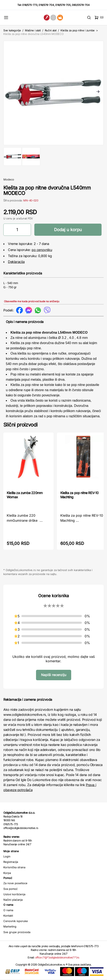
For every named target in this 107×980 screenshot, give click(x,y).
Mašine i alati (33, 30)
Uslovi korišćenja (14, 894)
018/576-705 (63, 5)
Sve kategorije (12, 30)
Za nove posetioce (15, 883)
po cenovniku (42, 250)
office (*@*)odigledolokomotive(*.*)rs (57, 957)
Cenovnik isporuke (16, 921)
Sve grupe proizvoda (17, 932)
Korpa (7, 873)
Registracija (11, 862)
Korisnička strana (14, 867)
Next (98, 92)
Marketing (10, 926)
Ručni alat (51, 30)
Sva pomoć (10, 889)
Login (7, 856)
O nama (8, 910)
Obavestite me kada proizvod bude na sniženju (32, 301)
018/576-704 (46, 5)
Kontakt (8, 916)
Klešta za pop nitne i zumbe (78, 30)
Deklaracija (16, 262)
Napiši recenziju (54, 675)
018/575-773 (30, 5)
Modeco (9, 179)
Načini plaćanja (13, 900)
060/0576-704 (81, 5)
